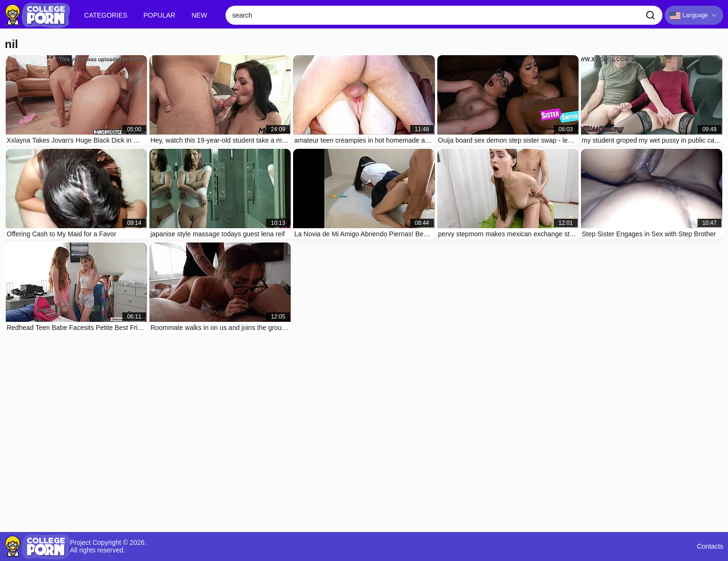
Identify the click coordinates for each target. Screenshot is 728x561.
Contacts (710, 546)
